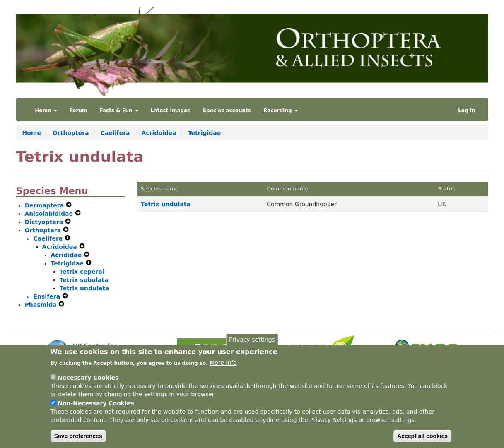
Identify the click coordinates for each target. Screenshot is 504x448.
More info (223, 366)
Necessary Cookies (88, 381)
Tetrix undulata (84, 288)
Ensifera (48, 296)
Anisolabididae (50, 214)
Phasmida (42, 305)
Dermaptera (46, 205)
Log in (467, 111)
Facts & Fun (119, 111)
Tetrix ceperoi (82, 272)
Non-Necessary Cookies (96, 407)
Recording (281, 111)
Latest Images (171, 111)
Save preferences (78, 440)
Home (46, 111)
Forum (78, 111)
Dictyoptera (45, 222)
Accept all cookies (422, 440)
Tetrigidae (204, 133)
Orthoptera (71, 133)
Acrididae (68, 255)
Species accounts (227, 111)
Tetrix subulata (84, 280)
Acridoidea (159, 133)
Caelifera (115, 133)
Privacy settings (252, 343)
